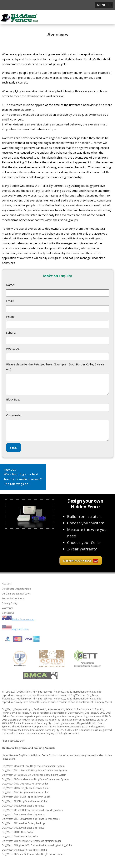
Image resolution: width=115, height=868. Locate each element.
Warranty (7, 608)
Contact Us (8, 613)
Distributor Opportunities (16, 589)
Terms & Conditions (13, 598)
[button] (104, 5)
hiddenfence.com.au (18, 619)
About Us (7, 584)
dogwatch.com (15, 629)
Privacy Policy (10, 603)
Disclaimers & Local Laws (16, 594)
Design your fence (81, 561)
